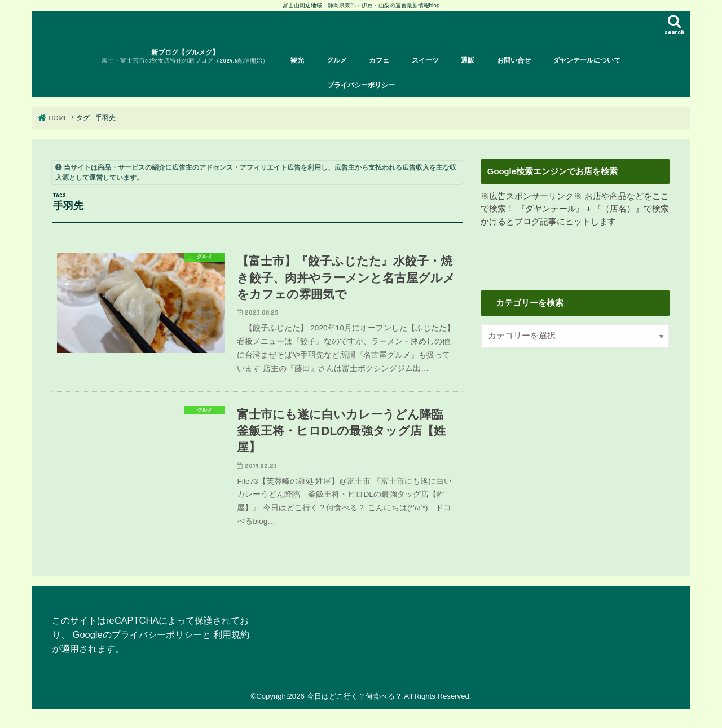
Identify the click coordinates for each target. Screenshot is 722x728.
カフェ (379, 60)
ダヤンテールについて (587, 60)
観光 (297, 60)
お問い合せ (514, 60)
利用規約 (231, 634)
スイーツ (425, 60)
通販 (468, 60)
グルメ (337, 60)
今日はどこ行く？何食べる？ (355, 696)
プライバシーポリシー (361, 85)
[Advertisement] (575, 453)
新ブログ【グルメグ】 (185, 57)
